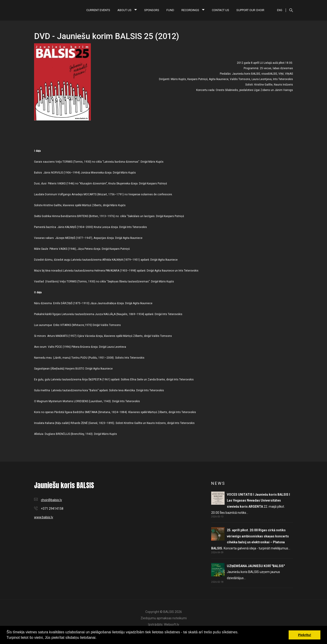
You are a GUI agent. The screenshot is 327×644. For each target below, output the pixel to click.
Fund (170, 10)
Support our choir (250, 10)
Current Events (98, 10)
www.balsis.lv (44, 517)
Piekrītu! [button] (305, 635)
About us (127, 10)
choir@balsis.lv (51, 500)
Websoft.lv (172, 624)
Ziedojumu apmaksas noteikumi (164, 618)
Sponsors (152, 10)
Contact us (220, 10)
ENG (280, 10)
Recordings (193, 10)
